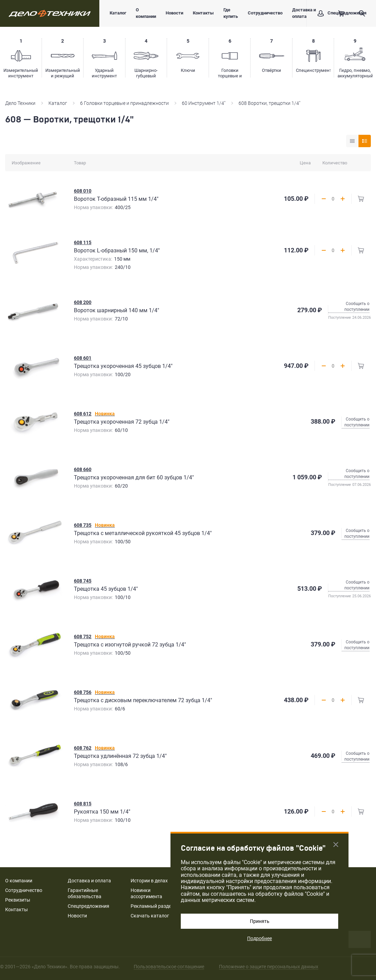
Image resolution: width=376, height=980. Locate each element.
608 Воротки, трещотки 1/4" (269, 103)
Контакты (203, 13)
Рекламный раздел (152, 906)
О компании (146, 13)
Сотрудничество (265, 13)
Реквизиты (18, 900)
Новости (174, 13)
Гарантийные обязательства (85, 893)
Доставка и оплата (304, 13)
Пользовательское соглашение (169, 967)
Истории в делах (149, 881)
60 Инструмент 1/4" (204, 103)
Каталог (118, 13)
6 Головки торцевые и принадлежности (124, 103)
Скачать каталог (150, 916)
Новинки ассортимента (146, 893)
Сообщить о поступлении (357, 307)
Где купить (231, 13)
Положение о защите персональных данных (269, 967)
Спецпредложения (89, 906)
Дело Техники (20, 103)
